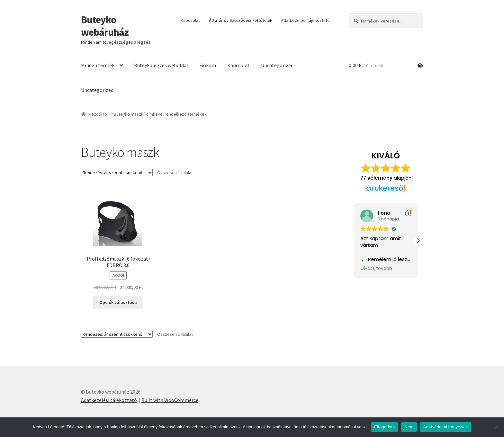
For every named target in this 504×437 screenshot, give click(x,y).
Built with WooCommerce (170, 400)
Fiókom (208, 65)
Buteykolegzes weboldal (161, 65)
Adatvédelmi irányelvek (446, 427)
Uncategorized (277, 65)
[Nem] (496, 427)
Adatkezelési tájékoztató (305, 20)
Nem (409, 427)
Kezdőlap (98, 114)
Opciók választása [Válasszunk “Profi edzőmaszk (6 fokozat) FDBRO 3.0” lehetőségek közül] (118, 302)
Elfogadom (384, 427)
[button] (418, 241)
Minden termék (98, 65)
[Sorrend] (117, 173)
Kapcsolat (190, 20)
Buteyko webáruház (105, 26)
